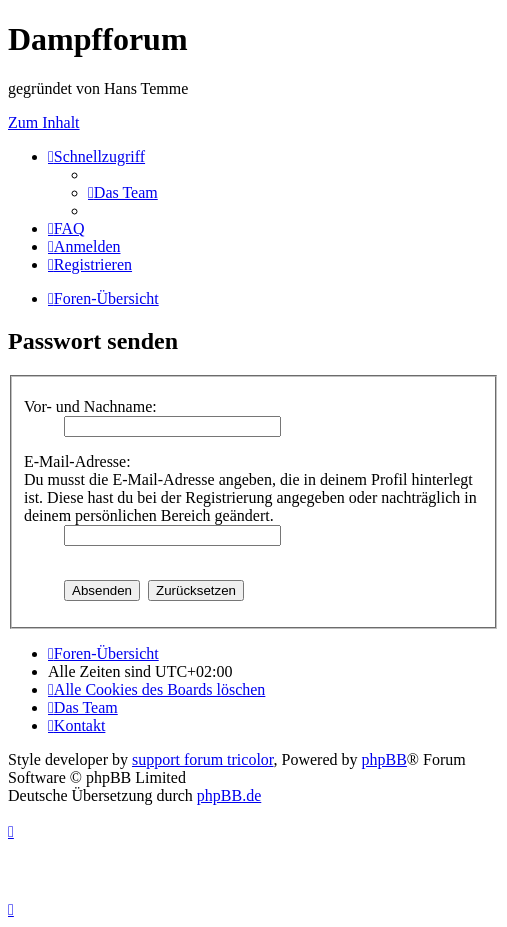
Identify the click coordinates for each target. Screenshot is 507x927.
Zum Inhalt (44, 122)
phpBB (384, 759)
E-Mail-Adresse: (77, 461)
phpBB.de (229, 795)
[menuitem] (123, 192)
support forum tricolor (203, 759)
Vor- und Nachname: (90, 406)
